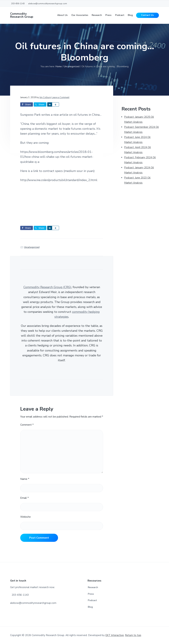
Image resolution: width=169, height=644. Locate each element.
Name (25, 479)
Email (24, 498)
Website (25, 517)
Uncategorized (32, 247)
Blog (90, 607)
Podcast (92, 600)
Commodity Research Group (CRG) (47, 287)
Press (91, 594)
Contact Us (147, 15)
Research (93, 587)
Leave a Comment (60, 97)
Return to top (133, 635)
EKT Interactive (115, 635)
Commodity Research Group (22, 15)
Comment (27, 425)
